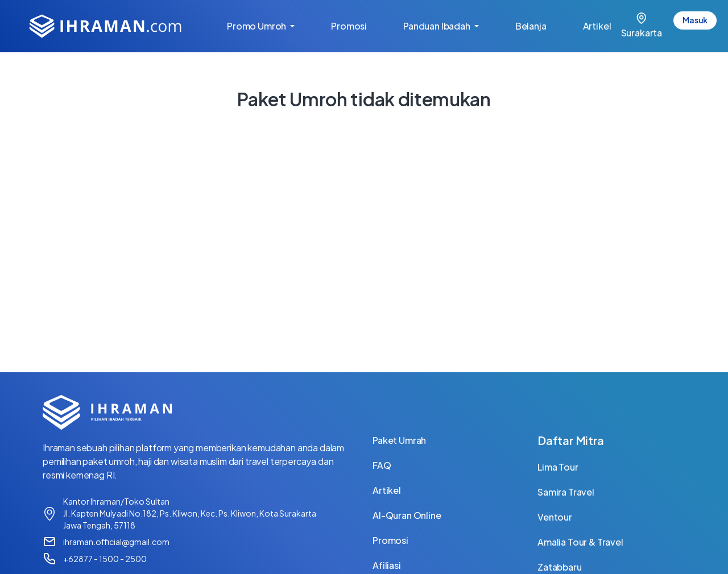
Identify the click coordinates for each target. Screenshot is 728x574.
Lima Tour (558, 467)
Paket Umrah (399, 440)
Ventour (555, 517)
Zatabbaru (560, 567)
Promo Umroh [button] (257, 26)
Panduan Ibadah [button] (438, 26)
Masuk (695, 20)
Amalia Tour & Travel (580, 542)
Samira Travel (566, 492)
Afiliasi (387, 565)
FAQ (382, 465)
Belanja (540, 25)
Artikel (606, 25)
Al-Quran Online (407, 515)
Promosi (358, 25)
